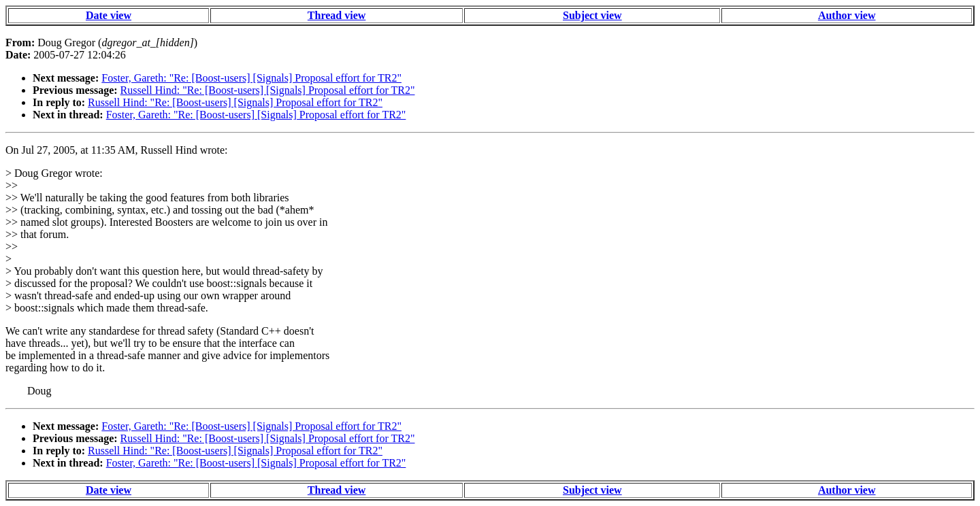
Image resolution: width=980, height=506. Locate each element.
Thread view (337, 15)
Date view (109, 15)
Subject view (592, 15)
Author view (847, 15)
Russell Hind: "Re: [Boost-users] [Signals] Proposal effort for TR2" (268, 90)
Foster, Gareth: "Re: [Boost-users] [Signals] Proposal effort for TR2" (251, 78)
